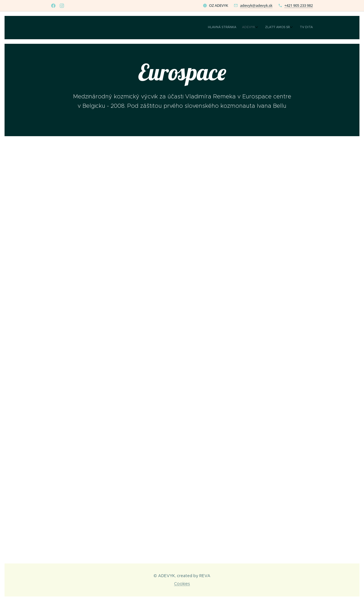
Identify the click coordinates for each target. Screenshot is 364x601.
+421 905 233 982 (299, 5)
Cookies (182, 584)
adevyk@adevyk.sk (256, 5)
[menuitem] (288, 28)
